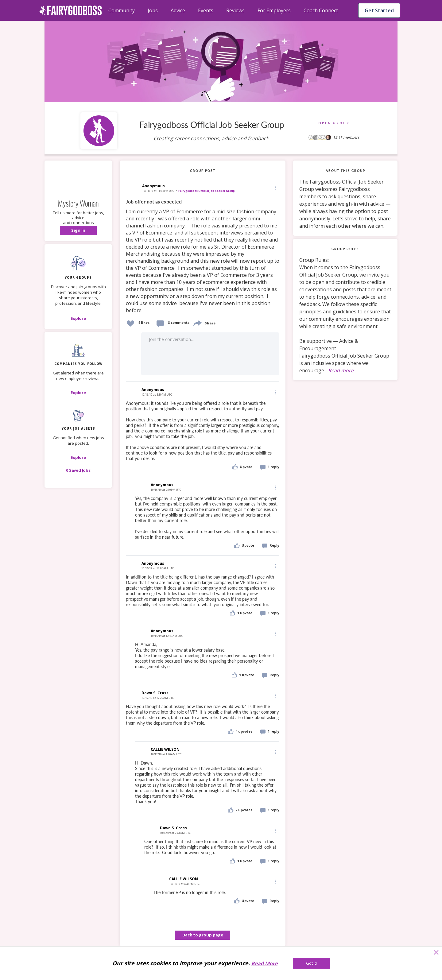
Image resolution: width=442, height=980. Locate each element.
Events (206, 10)
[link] (203, 256)
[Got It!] (311, 963)
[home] (71, 10)
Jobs (153, 10)
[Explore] (78, 318)
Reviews (235, 10)
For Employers (274, 10)
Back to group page (203, 935)
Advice (178, 10)
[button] (78, 230)
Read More (264, 963)
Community (122, 10)
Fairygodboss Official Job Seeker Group (207, 191)
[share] (197, 322)
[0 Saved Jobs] (78, 470)
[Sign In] (78, 230)
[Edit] (275, 187)
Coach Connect (321, 10)
